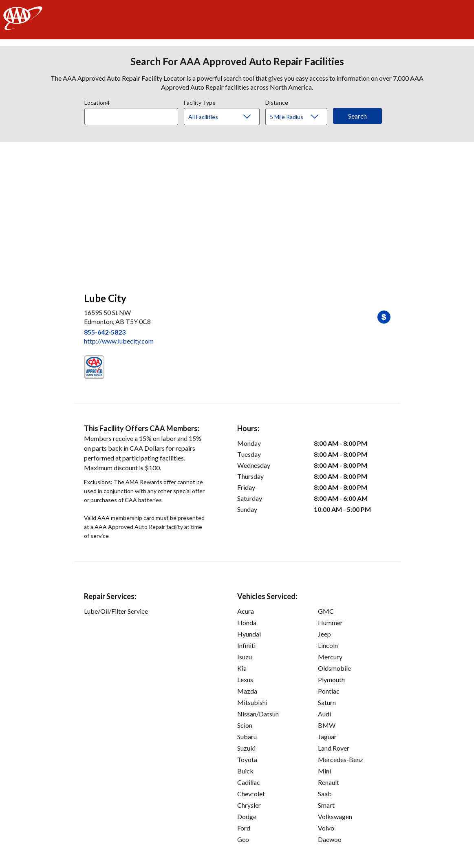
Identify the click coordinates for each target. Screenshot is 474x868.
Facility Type (200, 101)
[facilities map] (237, 213)
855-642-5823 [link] (105, 332)
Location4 (97, 101)
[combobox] (134, 115)
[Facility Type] (228, 117)
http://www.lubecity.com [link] (119, 341)
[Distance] (299, 117)
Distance (277, 101)
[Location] (131, 117)
